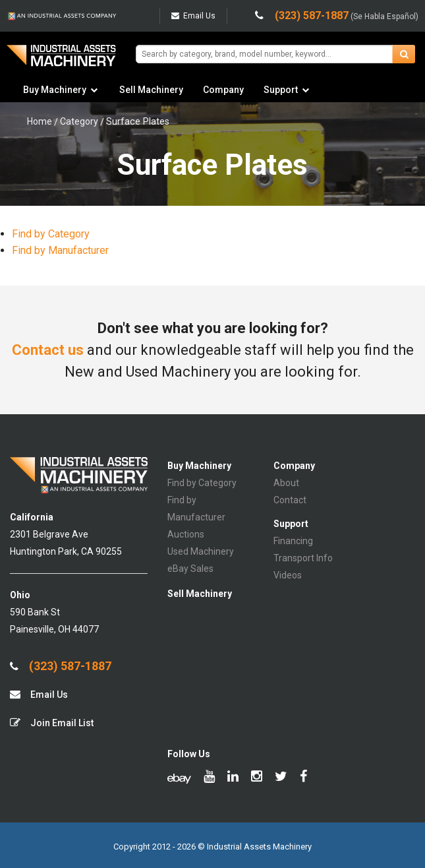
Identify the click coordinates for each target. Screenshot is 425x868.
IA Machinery (61, 60)
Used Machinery (201, 551)
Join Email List (52, 723)
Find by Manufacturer (60, 250)
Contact (290, 500)
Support (281, 90)
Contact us (48, 350)
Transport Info (303, 558)
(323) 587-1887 (61, 666)
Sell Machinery (151, 90)
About (286, 483)
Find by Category (51, 234)
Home (40, 121)
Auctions (186, 534)
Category (79, 121)
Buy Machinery (55, 90)
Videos (288, 575)
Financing (293, 541)
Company (223, 90)
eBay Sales (190, 569)
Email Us (193, 16)
